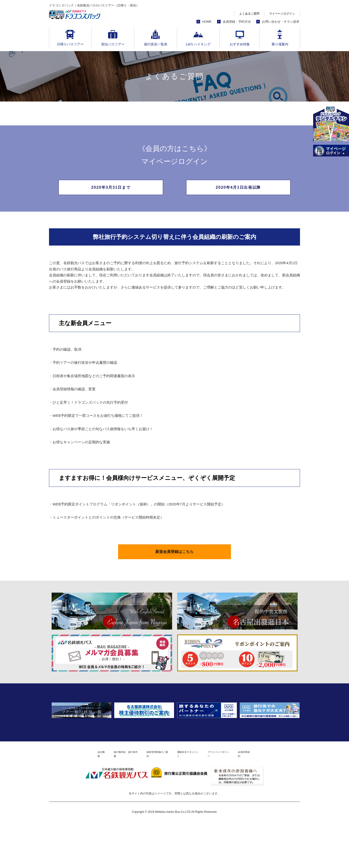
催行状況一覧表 (156, 44)
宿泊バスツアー (113, 44)
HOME (207, 22)
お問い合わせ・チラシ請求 (281, 22)
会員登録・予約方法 (237, 22)
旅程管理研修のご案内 (151, 799)
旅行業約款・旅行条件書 (106, 799)
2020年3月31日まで (111, 189)
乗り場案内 (280, 44)
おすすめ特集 (240, 44)
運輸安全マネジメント (195, 799)
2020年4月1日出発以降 (238, 189)
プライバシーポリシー (238, 799)
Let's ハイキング (198, 44)
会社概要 (71, 799)
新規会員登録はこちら (174, 558)
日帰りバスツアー (70, 44)
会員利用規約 (274, 799)
